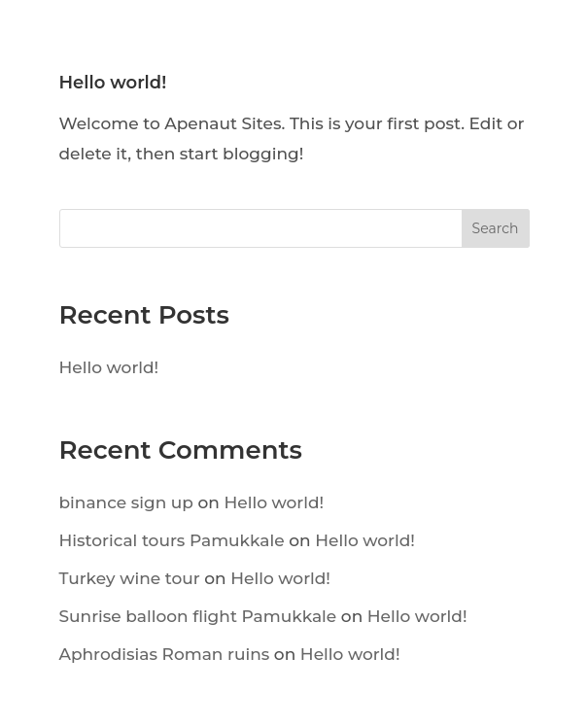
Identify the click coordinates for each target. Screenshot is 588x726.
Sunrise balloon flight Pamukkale (198, 616)
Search (496, 228)
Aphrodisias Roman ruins (165, 654)
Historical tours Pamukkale (172, 540)
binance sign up (126, 502)
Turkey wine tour (130, 578)
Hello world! (113, 83)
